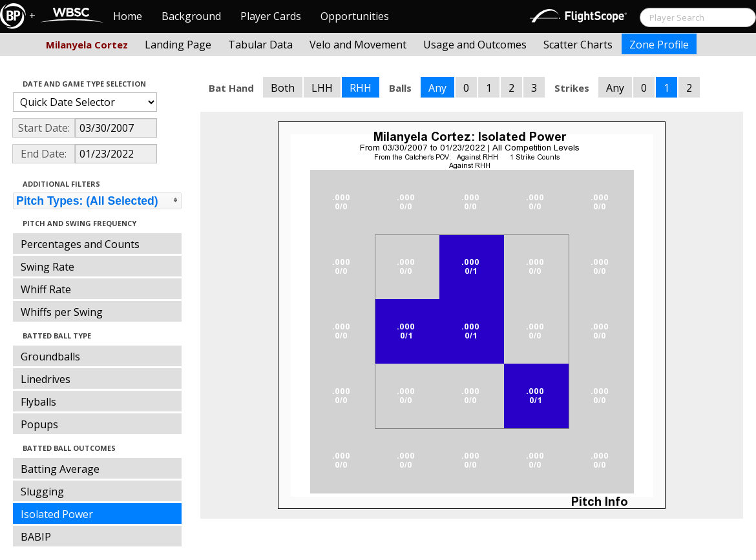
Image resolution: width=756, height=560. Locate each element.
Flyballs (38, 402)
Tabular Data (260, 45)
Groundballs (50, 357)
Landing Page (178, 45)
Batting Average (60, 469)
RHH (361, 88)
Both (283, 88)
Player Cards (271, 16)
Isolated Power (57, 514)
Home (128, 16)
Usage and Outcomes (475, 45)
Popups (39, 424)
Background (191, 16)
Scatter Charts (578, 45)
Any (437, 88)
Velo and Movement (358, 45)
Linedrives (46, 379)
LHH (322, 88)
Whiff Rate (46, 289)
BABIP (36, 537)
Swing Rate (47, 267)
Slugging (42, 492)
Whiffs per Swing (62, 312)
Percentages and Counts (80, 244)
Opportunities (355, 16)
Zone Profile (659, 45)
